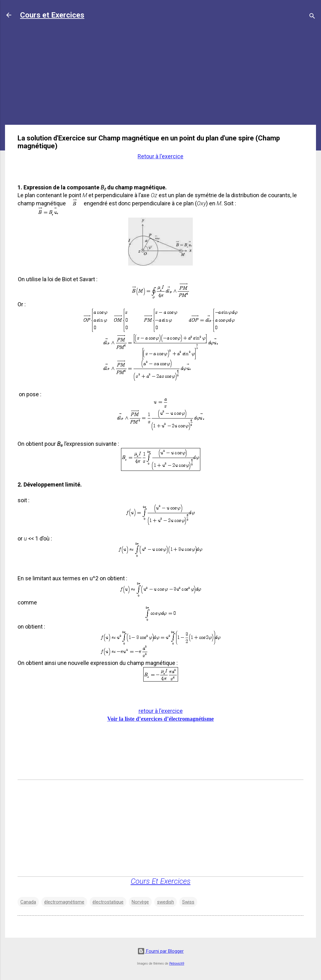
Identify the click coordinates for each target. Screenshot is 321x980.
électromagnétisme (64, 902)
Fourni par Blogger (160, 951)
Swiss (188, 902)
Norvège (140, 902)
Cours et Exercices (52, 15)
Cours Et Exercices (161, 881)
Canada (28, 902)
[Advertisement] (160, 76)
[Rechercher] (312, 17)
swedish (166, 902)
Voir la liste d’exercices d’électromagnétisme (160, 719)
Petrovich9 (177, 964)
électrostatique (108, 902)
